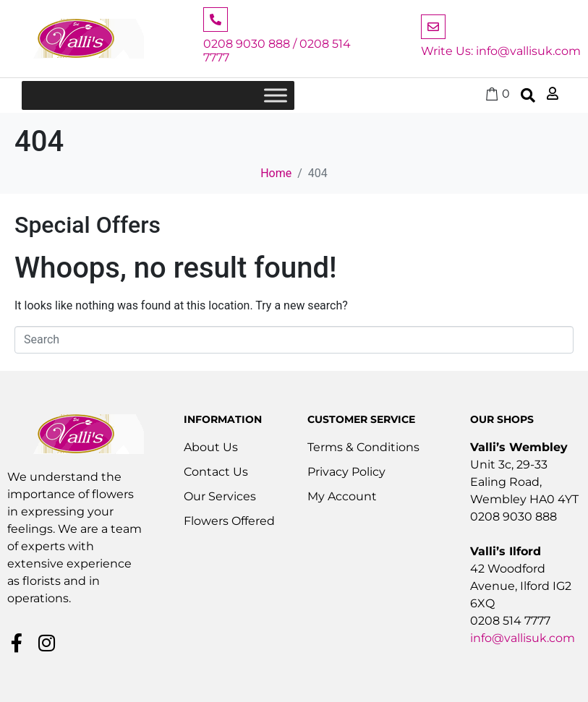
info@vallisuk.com (523, 638)
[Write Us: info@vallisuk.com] (433, 27)
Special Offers (88, 225)
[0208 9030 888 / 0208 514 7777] (216, 20)
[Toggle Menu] (276, 96)
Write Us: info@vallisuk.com (501, 51)
